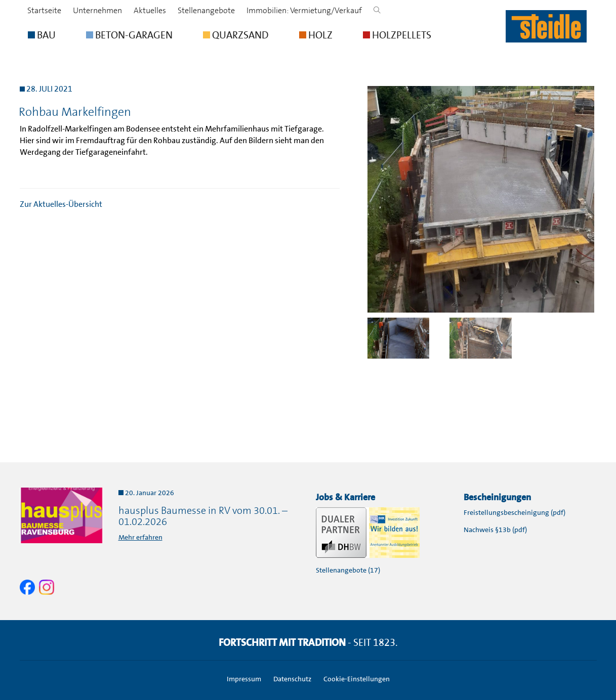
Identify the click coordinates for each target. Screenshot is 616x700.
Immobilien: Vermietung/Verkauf (304, 10)
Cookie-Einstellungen (357, 679)
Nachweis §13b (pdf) (495, 530)
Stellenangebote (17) (348, 570)
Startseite (44, 10)
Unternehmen (97, 10)
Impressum (244, 679)
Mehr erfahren (140, 537)
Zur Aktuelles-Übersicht (61, 204)
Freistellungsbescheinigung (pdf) (515, 512)
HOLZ (316, 35)
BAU (42, 35)
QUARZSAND (236, 35)
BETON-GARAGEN (129, 35)
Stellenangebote (206, 10)
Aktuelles (150, 10)
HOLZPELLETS (397, 35)
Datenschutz (292, 679)
